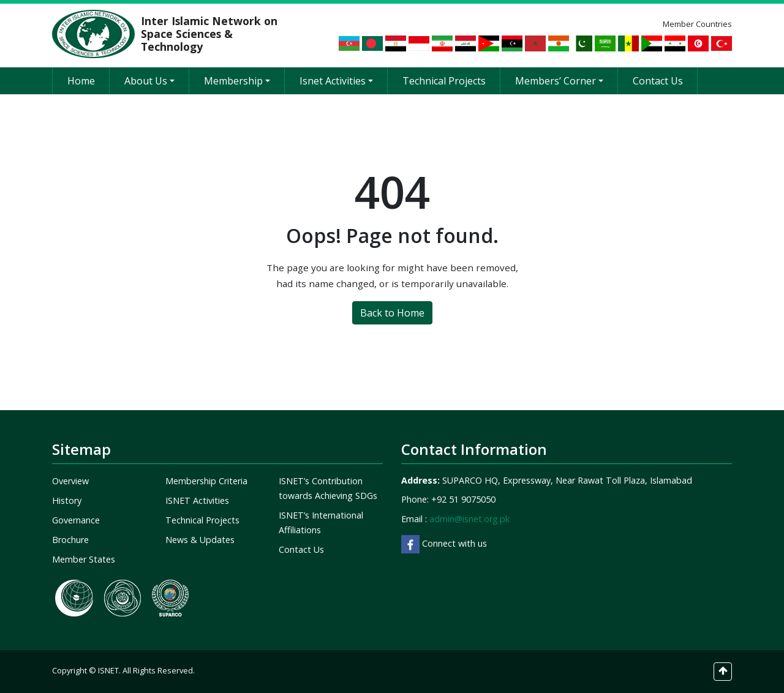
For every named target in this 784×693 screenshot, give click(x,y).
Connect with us (444, 543)
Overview (70, 481)
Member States (84, 559)
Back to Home (392, 313)
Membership (237, 81)
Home (81, 81)
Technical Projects (444, 81)
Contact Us (658, 81)
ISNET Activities (197, 500)
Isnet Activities (336, 81)
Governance (76, 520)
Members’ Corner (559, 81)
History (67, 500)
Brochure (70, 540)
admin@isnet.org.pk (469, 519)
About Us (149, 81)
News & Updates (200, 540)
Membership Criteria (206, 481)
